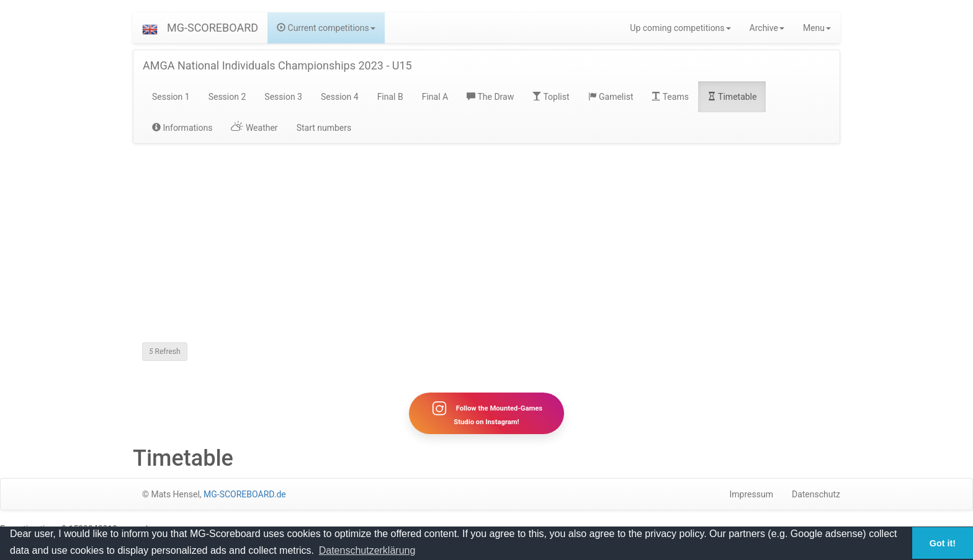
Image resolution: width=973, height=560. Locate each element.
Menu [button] (817, 28)
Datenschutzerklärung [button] (367, 550)
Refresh (165, 352)
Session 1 (171, 97)
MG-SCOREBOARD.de (245, 494)
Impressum (751, 494)
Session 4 (340, 97)
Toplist (551, 97)
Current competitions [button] (326, 28)
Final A (435, 97)
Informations (182, 128)
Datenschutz (816, 494)
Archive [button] (767, 28)
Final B (390, 97)
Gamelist (611, 97)
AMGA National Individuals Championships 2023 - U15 (277, 65)
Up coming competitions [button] (680, 28)
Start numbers (324, 128)
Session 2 (227, 97)
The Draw (490, 97)
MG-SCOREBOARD (213, 28)
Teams (670, 97)
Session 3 (283, 97)
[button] (150, 28)
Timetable (732, 97)
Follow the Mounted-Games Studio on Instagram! (486, 413)
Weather (254, 128)
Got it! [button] (943, 543)
